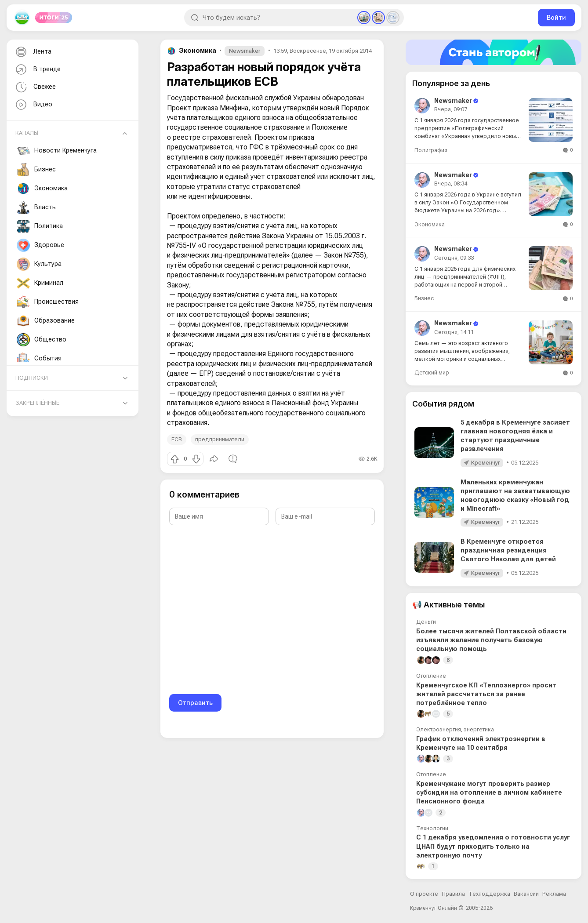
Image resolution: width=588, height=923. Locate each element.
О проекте (424, 894)
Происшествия (48, 302)
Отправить (195, 703)
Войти (556, 17)
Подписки (32, 378)
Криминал (40, 283)
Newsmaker (245, 51)
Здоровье (40, 245)
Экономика (42, 189)
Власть (36, 207)
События (39, 359)
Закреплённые (37, 403)
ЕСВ (177, 439)
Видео (33, 105)
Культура (39, 264)
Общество (42, 340)
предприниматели (220, 439)
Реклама (554, 894)
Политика (40, 226)
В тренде (37, 70)
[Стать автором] (494, 52)
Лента (33, 52)
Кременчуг (486, 463)
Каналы (27, 133)
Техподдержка (489, 894)
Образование (46, 321)
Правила (453, 894)
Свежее (35, 87)
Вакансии (526, 894)
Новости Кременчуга (57, 151)
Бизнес (36, 170)
